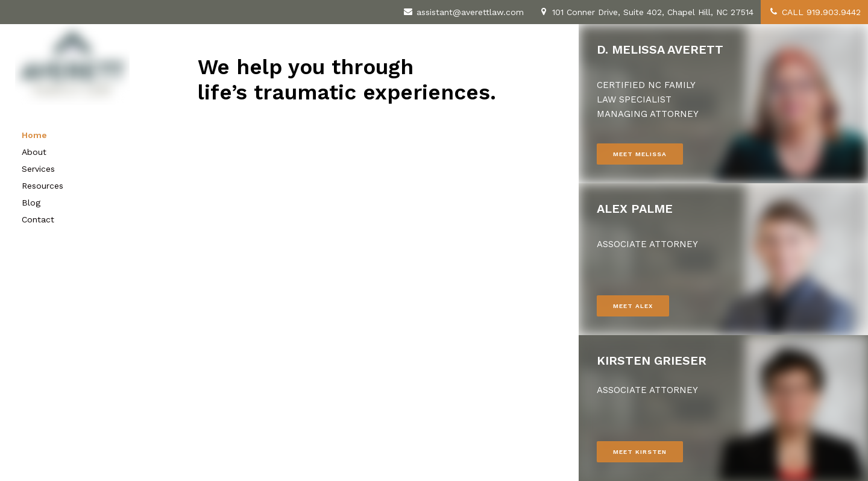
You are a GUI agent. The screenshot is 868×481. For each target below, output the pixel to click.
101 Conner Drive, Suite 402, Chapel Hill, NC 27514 (646, 12)
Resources (42, 186)
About (34, 152)
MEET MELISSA (640, 154)
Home (34, 135)
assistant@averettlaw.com (463, 12)
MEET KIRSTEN (640, 452)
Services (38, 169)
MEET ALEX (633, 306)
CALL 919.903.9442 (814, 12)
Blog (31, 203)
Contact (38, 219)
